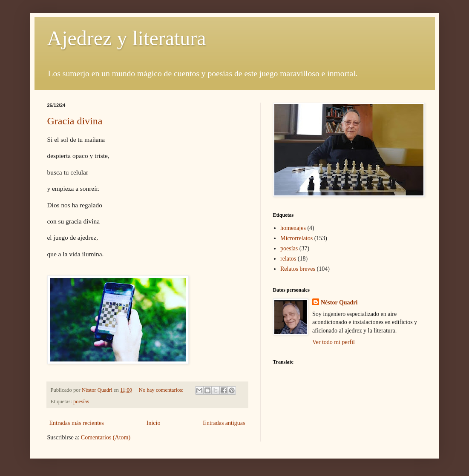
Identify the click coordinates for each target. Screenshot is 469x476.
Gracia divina (75, 121)
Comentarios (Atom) (106, 437)
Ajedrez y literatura (127, 38)
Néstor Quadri (339, 303)
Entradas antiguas (224, 423)
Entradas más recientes (77, 423)
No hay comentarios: (162, 390)
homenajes (293, 228)
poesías (81, 401)
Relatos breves (298, 269)
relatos (288, 259)
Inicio (154, 423)
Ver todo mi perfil (334, 342)
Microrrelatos (296, 238)
